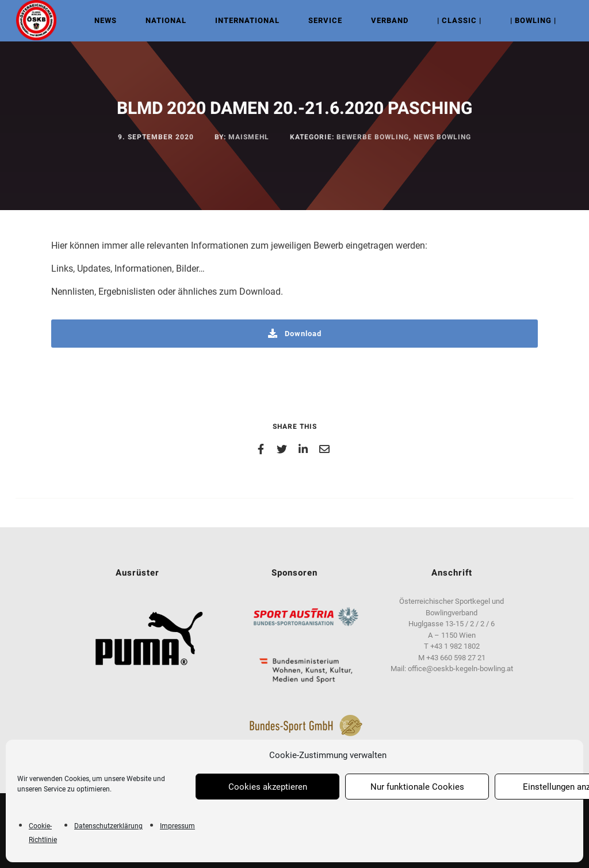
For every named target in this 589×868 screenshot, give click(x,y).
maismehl (249, 137)
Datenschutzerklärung (108, 826)
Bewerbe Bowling (373, 137)
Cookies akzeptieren (268, 787)
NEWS (104, 20)
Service (324, 20)
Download (295, 334)
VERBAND (388, 20)
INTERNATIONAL (246, 20)
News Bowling (442, 137)
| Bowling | (531, 20)
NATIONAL (164, 20)
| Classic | (458, 20)
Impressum (177, 826)
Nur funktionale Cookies (417, 787)
